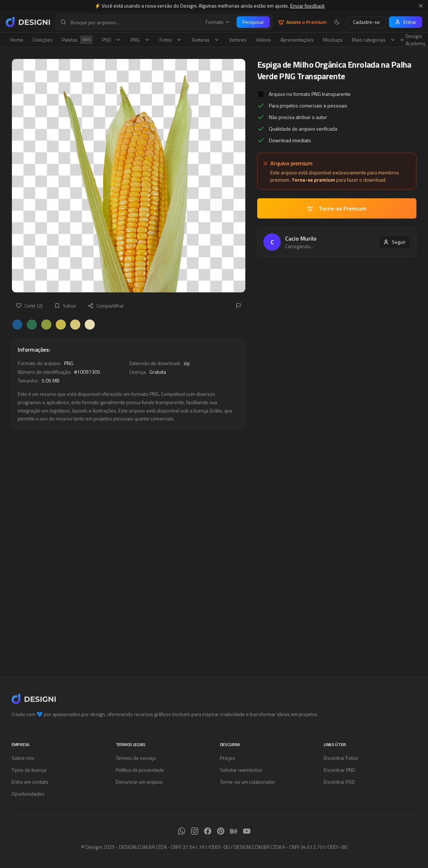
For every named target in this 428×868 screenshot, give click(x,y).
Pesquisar (253, 22)
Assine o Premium (302, 22)
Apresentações (297, 40)
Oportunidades (28, 794)
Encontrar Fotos (341, 758)
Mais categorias (374, 40)
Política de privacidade (140, 770)
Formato (218, 22)
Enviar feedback (308, 6)
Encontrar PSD (339, 782)
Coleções (43, 40)
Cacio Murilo (301, 238)
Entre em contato (30, 782)
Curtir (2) (29, 306)
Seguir (394, 242)
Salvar (65, 306)
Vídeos (263, 40)
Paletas (77, 40)
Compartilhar (106, 306)
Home (17, 40)
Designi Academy (413, 40)
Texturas (205, 40)
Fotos (171, 40)
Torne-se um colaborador (248, 782)
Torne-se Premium (337, 208)
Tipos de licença (29, 770)
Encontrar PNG (340, 770)
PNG (140, 40)
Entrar (406, 22)
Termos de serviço (136, 758)
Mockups (333, 40)
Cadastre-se (366, 22)
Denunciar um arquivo (139, 782)
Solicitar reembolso (241, 770)
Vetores (238, 40)
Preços (228, 758)
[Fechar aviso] (421, 6)
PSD (112, 40)
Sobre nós (23, 758)
